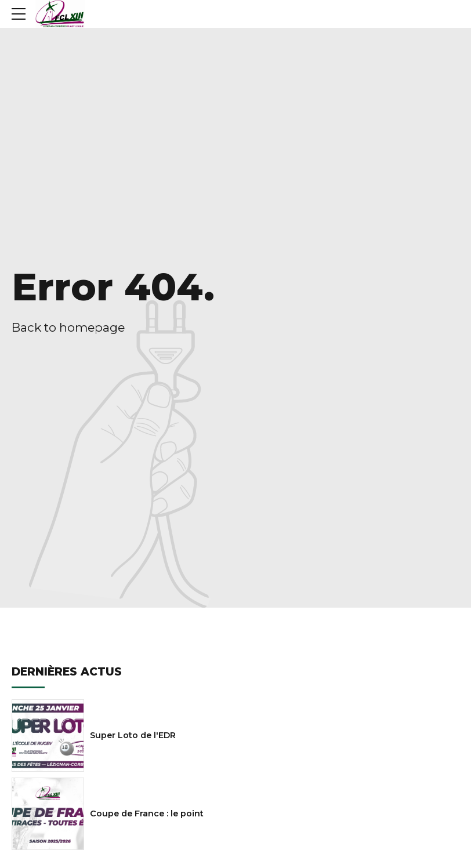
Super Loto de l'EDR (133, 735)
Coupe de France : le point (147, 813)
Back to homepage (68, 327)
